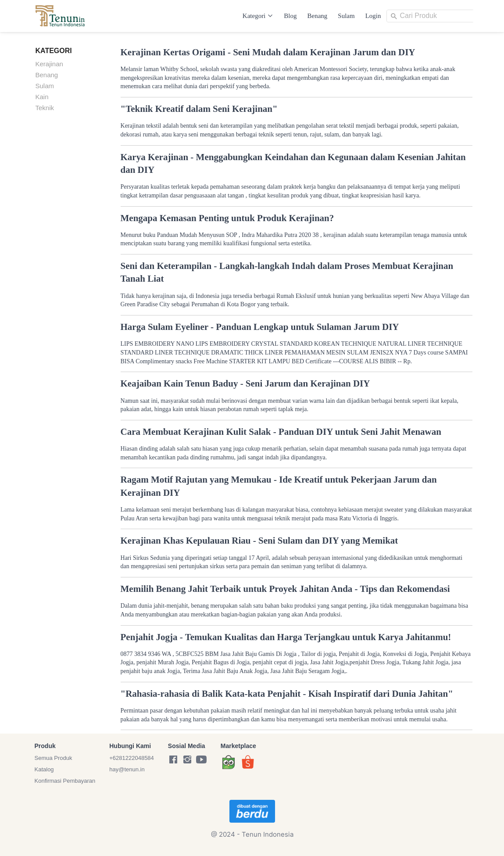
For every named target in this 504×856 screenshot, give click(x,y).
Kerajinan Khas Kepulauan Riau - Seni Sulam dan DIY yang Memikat (259, 541)
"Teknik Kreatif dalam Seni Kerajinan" (199, 109)
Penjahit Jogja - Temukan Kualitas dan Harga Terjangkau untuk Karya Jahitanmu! (286, 637)
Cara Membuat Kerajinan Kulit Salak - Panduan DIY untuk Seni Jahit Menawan (281, 432)
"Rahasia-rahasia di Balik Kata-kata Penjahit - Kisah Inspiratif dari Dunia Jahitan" (287, 694)
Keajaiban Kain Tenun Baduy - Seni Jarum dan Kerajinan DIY (245, 383)
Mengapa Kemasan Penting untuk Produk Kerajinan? (227, 218)
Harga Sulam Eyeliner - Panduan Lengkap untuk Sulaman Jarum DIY (260, 327)
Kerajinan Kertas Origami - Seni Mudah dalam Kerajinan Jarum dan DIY (268, 52)
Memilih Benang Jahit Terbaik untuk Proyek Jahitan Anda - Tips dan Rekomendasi (285, 589)
